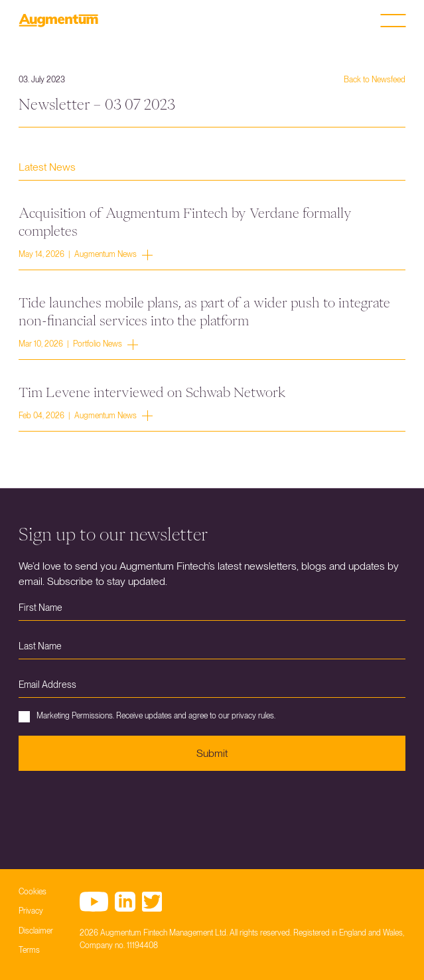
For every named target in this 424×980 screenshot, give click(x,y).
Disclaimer (36, 931)
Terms (29, 950)
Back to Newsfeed (375, 80)
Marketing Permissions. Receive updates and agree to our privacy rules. (147, 717)
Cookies (33, 892)
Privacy (31, 911)
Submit (212, 753)
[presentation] (119, 810)
